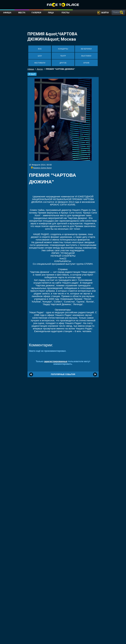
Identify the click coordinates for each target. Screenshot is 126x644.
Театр (63, 56)
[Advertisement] (66, 191)
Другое (63, 63)
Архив (86, 63)
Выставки (86, 56)
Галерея (36, 13)
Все (40, 49)
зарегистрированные (56, 361)
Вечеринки (86, 49)
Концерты (63, 49)
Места (22, 13)
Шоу (40, 56)
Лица (51, 13)
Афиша (7, 13)
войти (105, 13)
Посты (65, 13)
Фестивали (40, 63)
